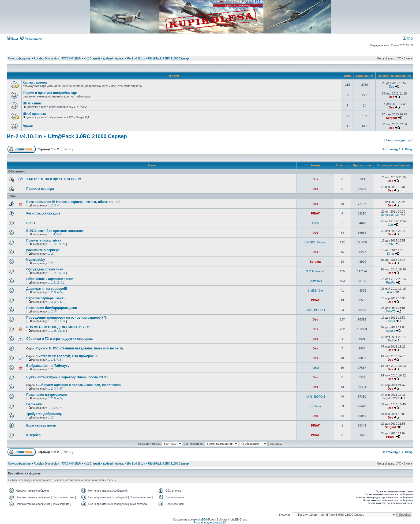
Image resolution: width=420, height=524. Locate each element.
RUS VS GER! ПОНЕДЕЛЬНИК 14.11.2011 (58, 327)
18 (55, 244)
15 (59, 273)
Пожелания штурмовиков (46, 395)
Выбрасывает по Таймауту (48, 366)
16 (64, 273)
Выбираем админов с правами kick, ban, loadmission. (79, 385)
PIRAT (315, 213)
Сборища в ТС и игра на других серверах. (59, 339)
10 (58, 283)
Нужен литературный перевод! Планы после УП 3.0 (67, 377)
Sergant (391, 118)
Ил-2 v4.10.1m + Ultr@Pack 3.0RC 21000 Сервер (158, 59)
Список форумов (19, 59)
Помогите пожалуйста (44, 240)
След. (409, 149)
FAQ (408, 39)
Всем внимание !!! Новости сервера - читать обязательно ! (73, 202)
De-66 (390, 244)
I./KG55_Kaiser (315, 242)
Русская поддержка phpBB (210, 523)
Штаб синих (32, 103)
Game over (35, 404)
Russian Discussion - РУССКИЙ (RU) (57, 59)
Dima (391, 254)
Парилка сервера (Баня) (45, 298)
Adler (391, 292)
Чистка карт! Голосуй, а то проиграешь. (68, 356)
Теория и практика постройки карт (50, 93)
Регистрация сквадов (43, 213)
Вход (13, 39)
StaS (391, 340)
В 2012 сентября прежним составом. (55, 231)
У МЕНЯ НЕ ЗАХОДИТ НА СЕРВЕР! (54, 179)
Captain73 (315, 281)
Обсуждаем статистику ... (46, 269)
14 (55, 273)
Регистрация (31, 39)
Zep (391, 86)
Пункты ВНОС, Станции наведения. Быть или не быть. (80, 348)
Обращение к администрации (50, 279)
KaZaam (315, 406)
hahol (315, 368)
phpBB (201, 520)
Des (391, 97)
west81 (390, 331)
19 (59, 244)
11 (63, 283)
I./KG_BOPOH (315, 310)
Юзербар (33, 435)
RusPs (390, 282)
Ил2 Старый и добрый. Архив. (104, 59)
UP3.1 (31, 223)
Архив (28, 126)
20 (64, 244)
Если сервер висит (41, 425)
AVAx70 (390, 311)
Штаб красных (34, 114)
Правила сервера (40, 189)
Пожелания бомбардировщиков (52, 308)
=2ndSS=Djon (390, 215)
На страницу (390, 149)
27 (64, 331)
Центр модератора (399, 140)
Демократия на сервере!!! (47, 289)
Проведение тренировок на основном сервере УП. (66, 318)
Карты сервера (35, 82)
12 (64, 321)
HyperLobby (36, 260)
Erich (315, 223)
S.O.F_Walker (315, 271)
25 (55, 331)
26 (59, 331)
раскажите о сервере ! (44, 250)
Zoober (390, 321)
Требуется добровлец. (44, 414)
